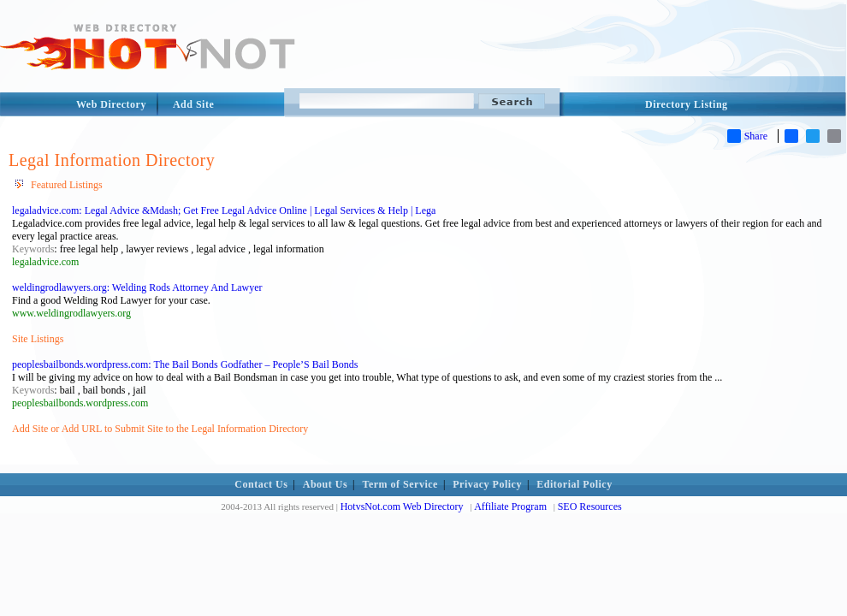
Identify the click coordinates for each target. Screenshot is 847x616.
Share (747, 136)
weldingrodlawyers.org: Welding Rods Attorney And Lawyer (137, 287)
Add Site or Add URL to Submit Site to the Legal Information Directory (160, 429)
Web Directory (111, 104)
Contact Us (261, 484)
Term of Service (400, 484)
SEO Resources (590, 506)
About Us (325, 484)
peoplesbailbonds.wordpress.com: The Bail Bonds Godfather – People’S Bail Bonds (185, 364)
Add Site (193, 104)
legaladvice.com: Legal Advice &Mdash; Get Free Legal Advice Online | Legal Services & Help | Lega (224, 210)
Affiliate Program (510, 506)
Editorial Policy (574, 484)
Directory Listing (687, 104)
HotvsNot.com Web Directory (402, 506)
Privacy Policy (487, 484)
